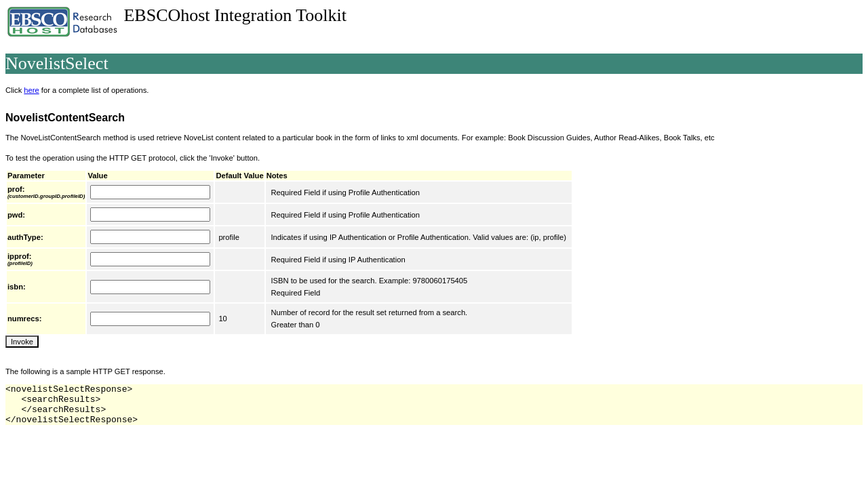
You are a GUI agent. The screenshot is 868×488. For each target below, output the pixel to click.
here (31, 90)
